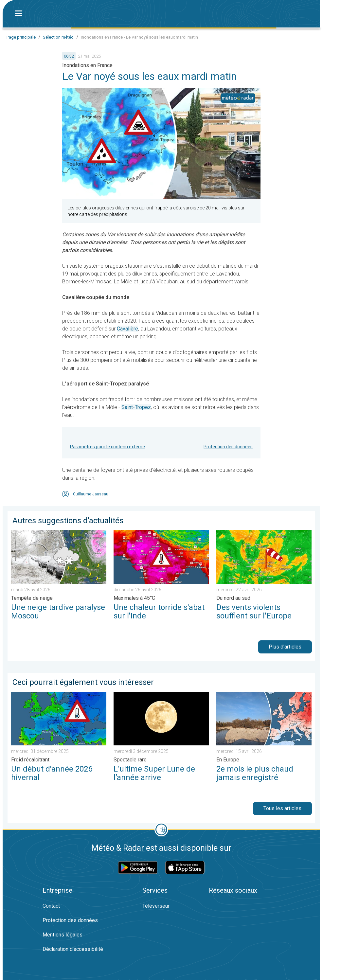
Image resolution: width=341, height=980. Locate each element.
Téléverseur (156, 906)
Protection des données (228, 447)
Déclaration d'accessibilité (73, 949)
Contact (51, 906)
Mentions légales (63, 935)
